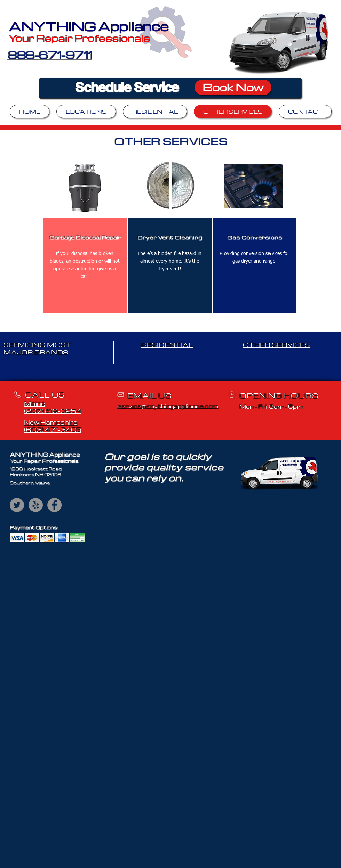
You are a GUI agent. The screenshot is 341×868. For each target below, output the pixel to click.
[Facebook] (54, 505)
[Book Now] (233, 87)
